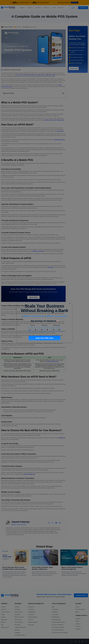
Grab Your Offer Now (44, 338)
